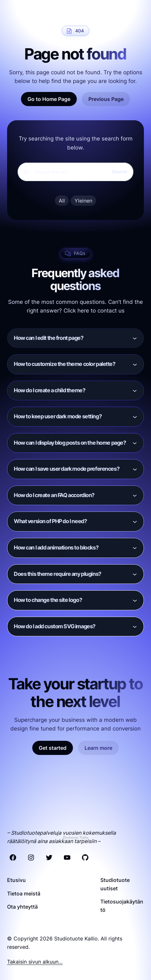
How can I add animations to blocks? (56, 548)
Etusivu (16, 880)
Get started (53, 748)
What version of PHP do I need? (50, 521)
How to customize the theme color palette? (65, 364)
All (62, 201)
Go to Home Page (49, 99)
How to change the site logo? (48, 600)
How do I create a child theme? (50, 390)
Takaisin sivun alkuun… (35, 962)
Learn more (98, 748)
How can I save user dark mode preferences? (67, 469)
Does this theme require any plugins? (58, 574)
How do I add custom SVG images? (55, 626)
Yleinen (83, 201)
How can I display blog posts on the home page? (70, 443)
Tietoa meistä (24, 894)
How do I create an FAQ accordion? (54, 495)
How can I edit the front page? (49, 338)
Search (120, 172)
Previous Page (106, 99)
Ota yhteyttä (22, 907)
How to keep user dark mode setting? (58, 416)
